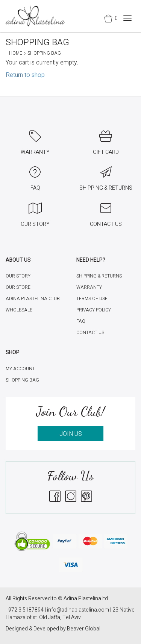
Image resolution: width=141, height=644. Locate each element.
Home (16, 53)
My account (20, 369)
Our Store (18, 287)
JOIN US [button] (71, 434)
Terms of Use (92, 299)
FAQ (81, 321)
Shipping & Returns (99, 276)
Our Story (18, 276)
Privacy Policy (94, 310)
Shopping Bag (22, 380)
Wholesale (19, 310)
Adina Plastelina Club (33, 299)
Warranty (89, 287)
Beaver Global (84, 629)
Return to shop (25, 75)
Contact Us (90, 333)
